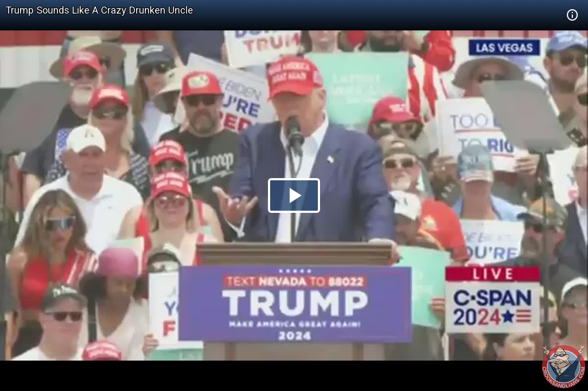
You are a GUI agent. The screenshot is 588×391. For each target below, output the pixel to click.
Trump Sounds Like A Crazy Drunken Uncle (99, 10)
